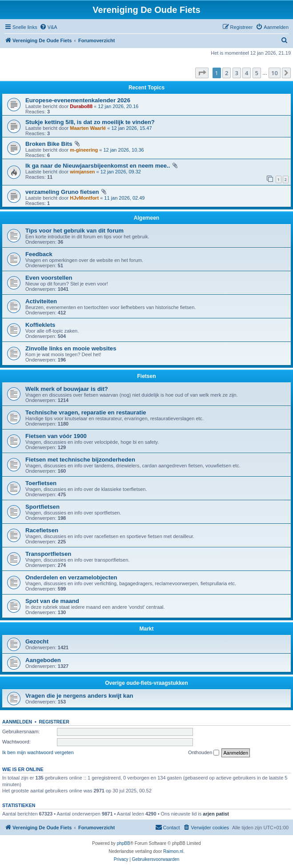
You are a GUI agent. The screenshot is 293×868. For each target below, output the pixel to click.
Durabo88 (81, 106)
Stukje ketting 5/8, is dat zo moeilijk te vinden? (90, 122)
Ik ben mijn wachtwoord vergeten (38, 752)
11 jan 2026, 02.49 (124, 198)
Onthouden (204, 753)
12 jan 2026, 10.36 (123, 150)
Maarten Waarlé (88, 128)
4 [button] (247, 73)
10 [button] (275, 73)
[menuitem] (48, 27)
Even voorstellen (49, 278)
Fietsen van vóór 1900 (56, 436)
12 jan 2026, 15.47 (131, 128)
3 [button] (237, 73)
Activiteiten (41, 301)
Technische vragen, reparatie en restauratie (86, 412)
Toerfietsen (41, 483)
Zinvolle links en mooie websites (71, 348)
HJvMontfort (84, 198)
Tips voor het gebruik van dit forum (74, 231)
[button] (202, 73)
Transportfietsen (48, 554)
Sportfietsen (42, 507)
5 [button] (257, 73)
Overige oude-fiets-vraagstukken (146, 683)
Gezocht (37, 641)
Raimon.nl (173, 851)
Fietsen (146, 376)
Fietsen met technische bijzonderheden (80, 460)
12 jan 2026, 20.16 (118, 106)
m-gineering (84, 150)
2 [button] (227, 73)
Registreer (54, 722)
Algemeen (146, 218)
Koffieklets (40, 325)
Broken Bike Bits (49, 144)
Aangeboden (43, 660)
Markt (146, 629)
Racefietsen (42, 530)
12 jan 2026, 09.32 (121, 172)
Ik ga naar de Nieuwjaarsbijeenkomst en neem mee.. (98, 166)
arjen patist (216, 814)
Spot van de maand (52, 601)
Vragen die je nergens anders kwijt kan (79, 696)
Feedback (39, 254)
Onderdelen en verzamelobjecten (71, 577)
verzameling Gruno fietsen (62, 192)
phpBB (124, 843)
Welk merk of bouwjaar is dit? (67, 389)
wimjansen (82, 172)
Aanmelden (17, 722)
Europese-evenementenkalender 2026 (78, 100)
